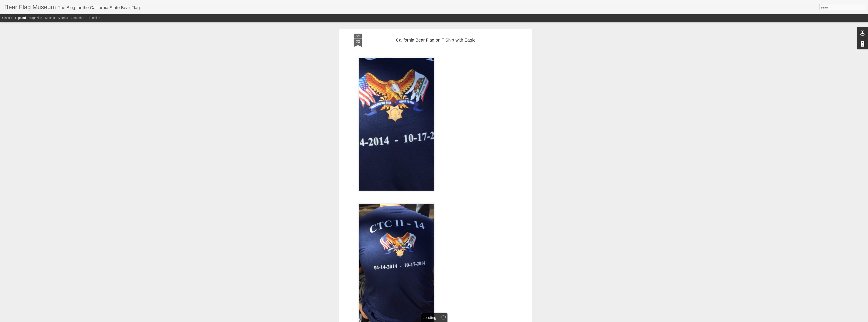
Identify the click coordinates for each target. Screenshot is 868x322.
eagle (455, 254)
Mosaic (50, 18)
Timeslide (94, 18)
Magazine (36, 18)
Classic (7, 18)
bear (398, 254)
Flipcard (20, 18)
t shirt (483, 254)
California (424, 254)
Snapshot (78, 18)
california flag (441, 254)
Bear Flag (409, 254)
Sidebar (63, 18)
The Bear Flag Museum (456, 248)
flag (463, 254)
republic (473, 254)
